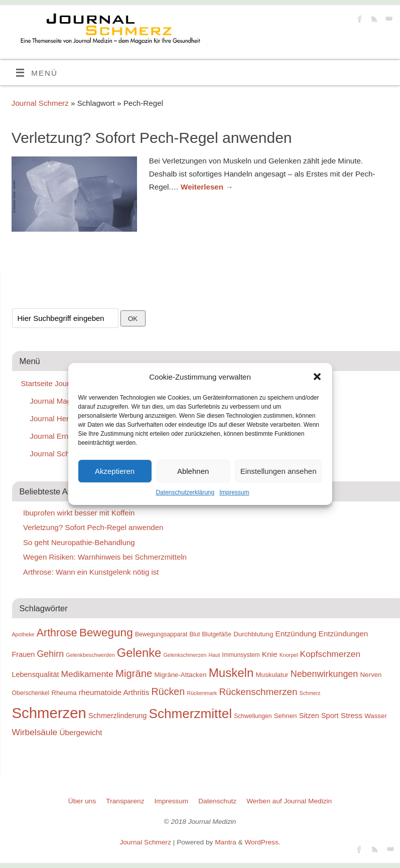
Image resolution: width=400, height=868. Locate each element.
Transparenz (125, 801)
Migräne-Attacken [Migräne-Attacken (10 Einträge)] (180, 675)
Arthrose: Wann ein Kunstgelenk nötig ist (91, 572)
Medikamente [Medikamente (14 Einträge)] (87, 674)
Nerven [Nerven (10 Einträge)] (371, 675)
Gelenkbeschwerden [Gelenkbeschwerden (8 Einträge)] (90, 655)
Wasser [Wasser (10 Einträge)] (376, 716)
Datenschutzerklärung (185, 492)
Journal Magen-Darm (65, 401)
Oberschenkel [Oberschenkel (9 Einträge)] (31, 693)
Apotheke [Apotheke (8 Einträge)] (23, 634)
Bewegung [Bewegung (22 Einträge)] (106, 633)
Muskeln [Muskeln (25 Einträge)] (231, 673)
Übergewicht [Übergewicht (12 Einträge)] (81, 732)
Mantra (226, 842)
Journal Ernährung (61, 436)
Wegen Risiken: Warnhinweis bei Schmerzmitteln (105, 557)
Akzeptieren (115, 471)
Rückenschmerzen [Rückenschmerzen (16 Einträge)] (258, 692)
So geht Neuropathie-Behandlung (79, 542)
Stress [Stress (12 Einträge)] (352, 715)
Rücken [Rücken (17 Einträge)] (168, 691)
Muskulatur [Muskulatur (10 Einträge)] (272, 675)
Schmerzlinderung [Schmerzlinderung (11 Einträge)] (117, 716)
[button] (317, 377)
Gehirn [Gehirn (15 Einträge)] (50, 654)
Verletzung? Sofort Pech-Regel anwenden (152, 138)
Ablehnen (193, 471)
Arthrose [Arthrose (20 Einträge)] (57, 633)
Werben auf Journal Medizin (289, 801)
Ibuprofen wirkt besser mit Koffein (79, 513)
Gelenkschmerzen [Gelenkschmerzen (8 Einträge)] (185, 655)
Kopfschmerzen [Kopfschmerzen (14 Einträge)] (330, 654)
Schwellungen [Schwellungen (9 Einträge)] (253, 716)
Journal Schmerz (40, 103)
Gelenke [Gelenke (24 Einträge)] (139, 653)
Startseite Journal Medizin (64, 383)
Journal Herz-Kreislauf (67, 418)
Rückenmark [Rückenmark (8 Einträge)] (202, 693)
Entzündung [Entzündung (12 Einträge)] (296, 634)
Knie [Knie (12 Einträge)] (270, 654)
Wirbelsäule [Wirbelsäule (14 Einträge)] (35, 732)
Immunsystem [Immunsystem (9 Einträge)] (241, 655)
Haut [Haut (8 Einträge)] (215, 655)
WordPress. (262, 842)
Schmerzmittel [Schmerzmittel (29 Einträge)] (190, 714)
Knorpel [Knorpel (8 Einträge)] (289, 655)
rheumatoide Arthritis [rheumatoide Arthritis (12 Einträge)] (114, 692)
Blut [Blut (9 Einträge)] (194, 634)
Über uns (82, 801)
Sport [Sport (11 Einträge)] (330, 716)
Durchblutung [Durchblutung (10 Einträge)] (253, 634)
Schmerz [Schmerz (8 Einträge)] (310, 693)
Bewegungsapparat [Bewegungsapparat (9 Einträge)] (161, 634)
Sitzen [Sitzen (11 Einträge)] (309, 716)
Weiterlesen (207, 187)
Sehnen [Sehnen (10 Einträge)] (286, 716)
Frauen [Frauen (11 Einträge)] (24, 654)
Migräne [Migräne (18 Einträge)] (134, 673)
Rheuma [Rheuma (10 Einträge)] (64, 693)
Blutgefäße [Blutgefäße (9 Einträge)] (217, 634)
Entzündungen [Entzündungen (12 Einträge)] (343, 634)
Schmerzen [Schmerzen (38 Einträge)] (49, 713)
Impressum (234, 492)
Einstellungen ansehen (279, 471)
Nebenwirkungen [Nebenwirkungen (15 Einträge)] (324, 674)
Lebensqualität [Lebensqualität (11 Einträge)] (36, 674)
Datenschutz (217, 801)
